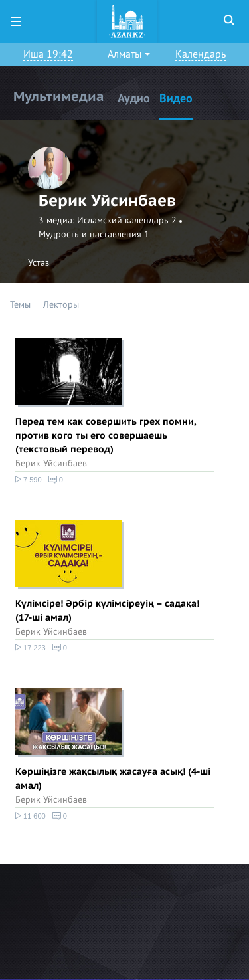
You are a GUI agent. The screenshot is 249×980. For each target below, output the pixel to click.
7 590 (29, 480)
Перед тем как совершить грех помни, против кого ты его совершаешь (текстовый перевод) (105, 436)
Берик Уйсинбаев (51, 463)
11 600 (31, 816)
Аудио (134, 99)
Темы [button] (20, 305)
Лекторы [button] (61, 305)
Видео (176, 99)
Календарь (201, 54)
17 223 (31, 648)
